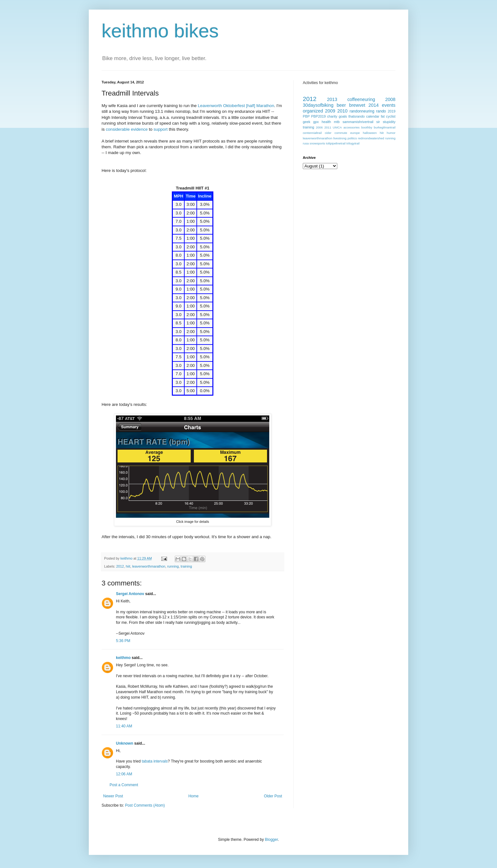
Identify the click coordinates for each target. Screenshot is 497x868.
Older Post (273, 796)
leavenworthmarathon (149, 566)
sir (378, 122)
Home (194, 796)
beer (341, 105)
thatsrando (357, 116)
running (173, 566)
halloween (370, 133)
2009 (330, 111)
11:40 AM (124, 726)
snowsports (317, 143)
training (186, 566)
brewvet (357, 105)
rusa (306, 143)
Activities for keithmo (320, 83)
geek (306, 122)
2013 (332, 99)
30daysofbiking (318, 105)
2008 (390, 99)
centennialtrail (312, 133)
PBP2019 (318, 116)
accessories (352, 127)
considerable (118, 129)
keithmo (127, 558)
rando (381, 111)
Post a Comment (124, 785)
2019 (392, 111)
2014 (374, 105)
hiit (128, 566)
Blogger (271, 840)
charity (332, 116)
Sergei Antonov (130, 594)
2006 (319, 127)
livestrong (340, 138)
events (389, 105)
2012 (120, 566)
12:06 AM (124, 774)
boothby (367, 127)
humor (391, 133)
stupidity (389, 122)
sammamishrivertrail (358, 122)
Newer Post (113, 796)
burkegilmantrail (385, 127)
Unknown (125, 743)
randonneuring (362, 111)
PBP (306, 116)
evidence (140, 129)
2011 (328, 127)
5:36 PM (123, 641)
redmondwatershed (371, 138)
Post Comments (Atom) (145, 805)
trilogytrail (353, 143)
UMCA (337, 127)
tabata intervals (155, 761)
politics (352, 138)
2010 (342, 111)
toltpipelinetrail (336, 143)
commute (341, 133)
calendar (373, 116)
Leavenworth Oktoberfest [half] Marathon (236, 106)
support (161, 129)
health (326, 122)
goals (343, 116)
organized (313, 111)
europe (355, 133)
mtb (337, 122)
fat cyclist (388, 116)
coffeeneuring (361, 99)
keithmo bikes (160, 31)
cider (328, 133)
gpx (316, 122)
